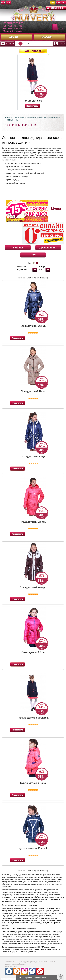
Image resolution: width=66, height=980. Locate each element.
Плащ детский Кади (33, 456)
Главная (10, 43)
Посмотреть (17, 338)
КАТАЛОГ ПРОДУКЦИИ (21, 118)
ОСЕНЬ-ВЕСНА (12, 120)
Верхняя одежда (36, 118)
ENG (3, 3)
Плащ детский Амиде (33, 587)
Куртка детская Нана (33, 783)
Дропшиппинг (48, 248)
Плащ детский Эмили (33, 326)
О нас (62, 43)
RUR (58, 3)
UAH (53, 3)
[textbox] (35, 44)
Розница (18, 248)
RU (9, 3)
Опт (33, 255)
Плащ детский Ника (33, 391)
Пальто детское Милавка (32, 101)
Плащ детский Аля (33, 652)
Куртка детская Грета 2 (33, 848)
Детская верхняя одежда (52, 118)
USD (63, 3)
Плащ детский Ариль (33, 522)
